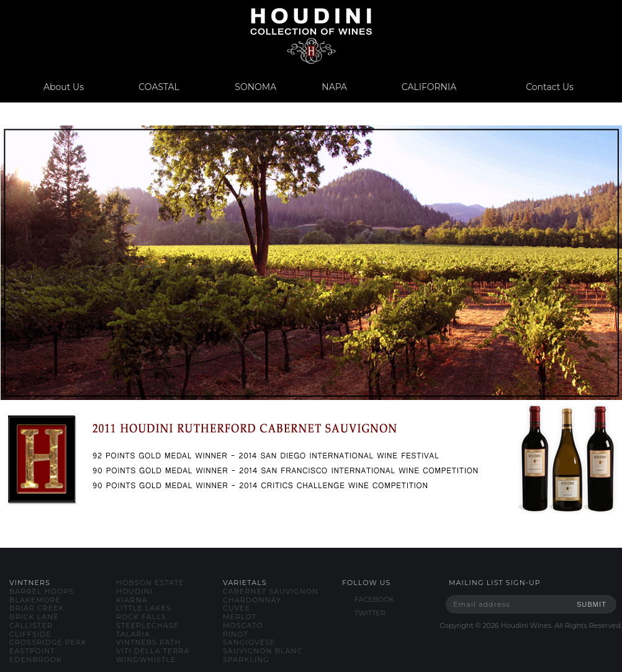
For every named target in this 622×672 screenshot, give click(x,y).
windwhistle (146, 660)
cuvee (237, 608)
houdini (134, 591)
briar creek (37, 608)
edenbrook (36, 660)
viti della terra (153, 651)
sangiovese (249, 642)
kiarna (132, 600)
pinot (236, 634)
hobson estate (150, 583)
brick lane (34, 617)
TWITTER (370, 613)
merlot (240, 617)
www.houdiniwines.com (311, 36)
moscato (243, 625)
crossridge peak (48, 642)
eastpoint (32, 651)
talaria (133, 634)
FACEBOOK (374, 599)
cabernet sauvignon (271, 591)
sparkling (246, 660)
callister (31, 625)
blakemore (35, 600)
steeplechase (147, 625)
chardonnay (252, 600)
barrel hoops (42, 591)
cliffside (30, 634)
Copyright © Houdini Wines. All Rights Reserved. (531, 625)
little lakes (144, 608)
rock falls (141, 617)
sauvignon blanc (263, 651)
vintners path (148, 642)
